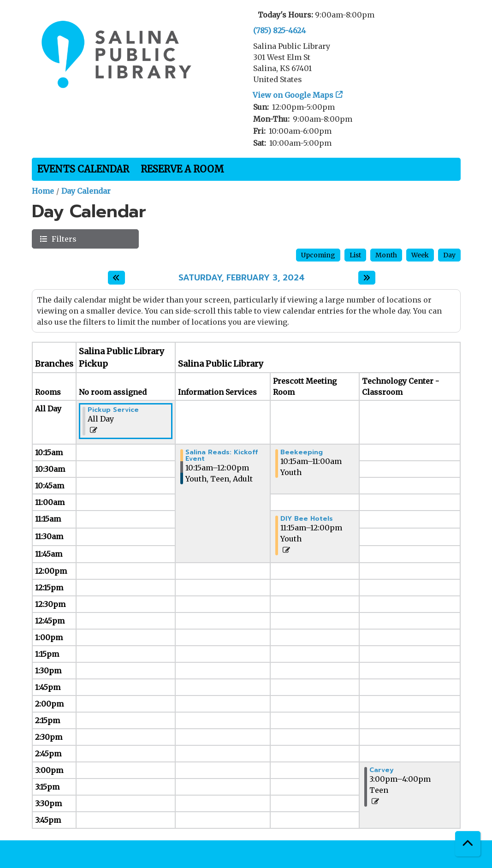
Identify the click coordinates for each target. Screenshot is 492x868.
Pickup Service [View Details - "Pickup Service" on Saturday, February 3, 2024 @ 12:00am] (113, 410)
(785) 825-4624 (279, 30)
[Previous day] (116, 278)
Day (449, 255)
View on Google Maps (293, 95)
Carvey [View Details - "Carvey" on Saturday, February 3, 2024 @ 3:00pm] (382, 770)
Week (420, 255)
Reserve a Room (182, 169)
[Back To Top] (468, 844)
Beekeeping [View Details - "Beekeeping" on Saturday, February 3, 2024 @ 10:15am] (302, 452)
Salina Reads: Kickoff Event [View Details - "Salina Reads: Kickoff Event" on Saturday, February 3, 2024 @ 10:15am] (222, 456)
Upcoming (318, 255)
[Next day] (367, 278)
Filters (63, 239)
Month (386, 255)
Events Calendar (83, 169)
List (355, 255)
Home (43, 191)
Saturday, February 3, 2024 (242, 278)
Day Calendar (86, 191)
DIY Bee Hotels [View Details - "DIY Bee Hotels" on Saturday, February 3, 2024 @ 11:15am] (307, 519)
